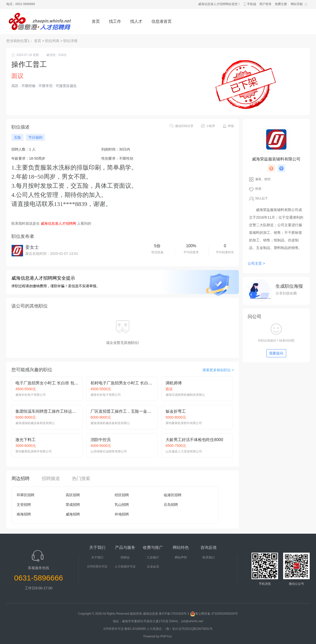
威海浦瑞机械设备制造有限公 (35, 423)
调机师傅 (174, 383)
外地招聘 (122, 514)
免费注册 (281, 4)
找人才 (136, 21)
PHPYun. (166, 636)
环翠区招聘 (26, 495)
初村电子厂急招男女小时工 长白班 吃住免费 (130, 383)
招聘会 (125, 557)
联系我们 (209, 557)
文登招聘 (24, 505)
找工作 (115, 21)
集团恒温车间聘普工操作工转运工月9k (50, 411)
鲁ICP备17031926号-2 (174, 614)
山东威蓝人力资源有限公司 (184, 451)
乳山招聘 (122, 505)
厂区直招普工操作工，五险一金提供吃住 (127, 411)
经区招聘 (122, 495)
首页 (96, 21)
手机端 (252, 4)
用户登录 (265, 4)
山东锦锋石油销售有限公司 (109, 451)
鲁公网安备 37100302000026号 (214, 614)
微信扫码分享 (184, 126)
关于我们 (97, 557)
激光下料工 (26, 440)
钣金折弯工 (176, 411)
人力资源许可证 (125, 567)
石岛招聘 (171, 505)
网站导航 (297, 4)
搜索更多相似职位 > (218, 370)
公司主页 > (256, 263)
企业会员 (153, 567)
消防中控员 (101, 440)
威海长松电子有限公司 (31, 395)
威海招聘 (73, 514)
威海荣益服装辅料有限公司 (276, 159)
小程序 (211, 126)
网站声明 (181, 557)
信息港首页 (162, 21)
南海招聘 (24, 514)
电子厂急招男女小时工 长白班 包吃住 (49, 383)
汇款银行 (153, 557)
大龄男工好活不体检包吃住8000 (194, 440)
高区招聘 (73, 495)
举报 (231, 126)
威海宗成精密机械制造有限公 (185, 395)
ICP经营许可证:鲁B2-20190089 (125, 629)
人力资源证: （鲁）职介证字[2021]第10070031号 (180, 629)
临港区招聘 (173, 495)
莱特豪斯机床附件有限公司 (184, 423)
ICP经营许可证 (97, 567)
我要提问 (276, 353)
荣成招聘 (73, 505)
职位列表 (52, 41)
